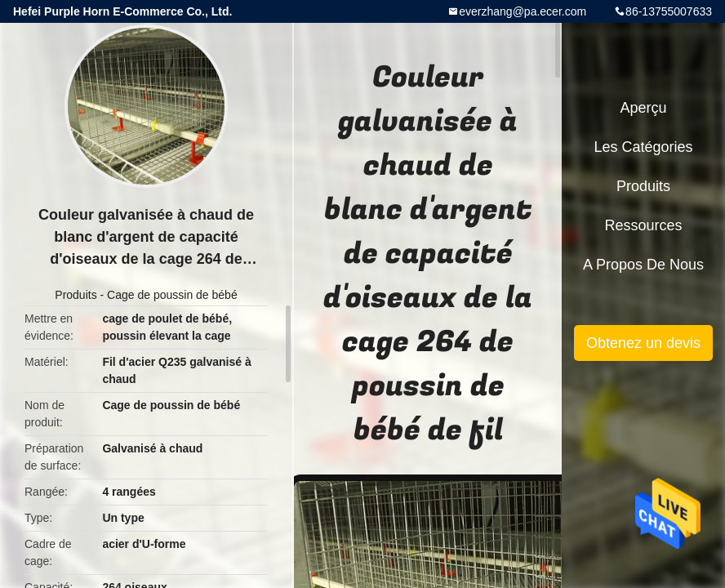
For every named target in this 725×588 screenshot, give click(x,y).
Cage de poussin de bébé (172, 295)
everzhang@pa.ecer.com (523, 11)
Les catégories (643, 147)
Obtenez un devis (643, 343)
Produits (76, 295)
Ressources (643, 225)
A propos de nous (643, 265)
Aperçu (643, 108)
